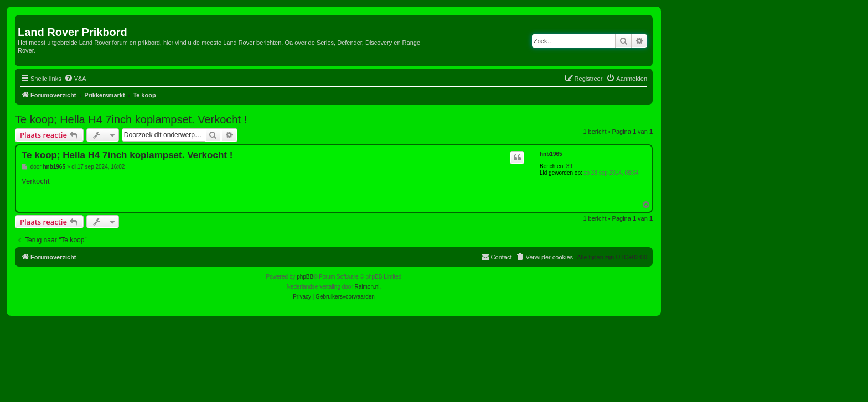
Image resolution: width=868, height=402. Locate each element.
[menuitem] (75, 79)
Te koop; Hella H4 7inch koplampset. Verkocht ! (131, 119)
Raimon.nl (367, 287)
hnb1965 (551, 154)
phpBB (305, 277)
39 (569, 166)
